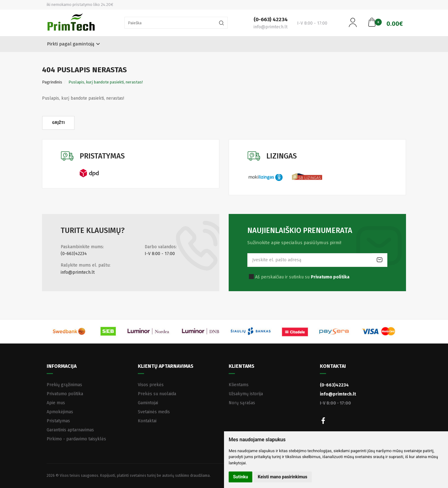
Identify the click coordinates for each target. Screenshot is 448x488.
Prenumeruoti (380, 260)
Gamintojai (148, 403)
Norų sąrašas (242, 403)
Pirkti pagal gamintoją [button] (71, 44)
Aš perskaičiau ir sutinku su (302, 277)
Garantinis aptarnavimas (70, 430)
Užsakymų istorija (246, 394)
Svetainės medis (154, 412)
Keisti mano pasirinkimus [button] (283, 477)
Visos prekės (151, 385)
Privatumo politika (65, 394)
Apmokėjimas (60, 412)
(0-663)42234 (74, 254)
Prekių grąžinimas (64, 385)
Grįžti (58, 123)
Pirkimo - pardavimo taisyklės (76, 439)
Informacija (62, 366)
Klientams (242, 366)
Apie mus (56, 403)
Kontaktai (147, 421)
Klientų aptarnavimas (166, 366)
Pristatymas (58, 421)
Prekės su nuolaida (157, 394)
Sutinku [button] (240, 477)
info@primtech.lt (78, 272)
